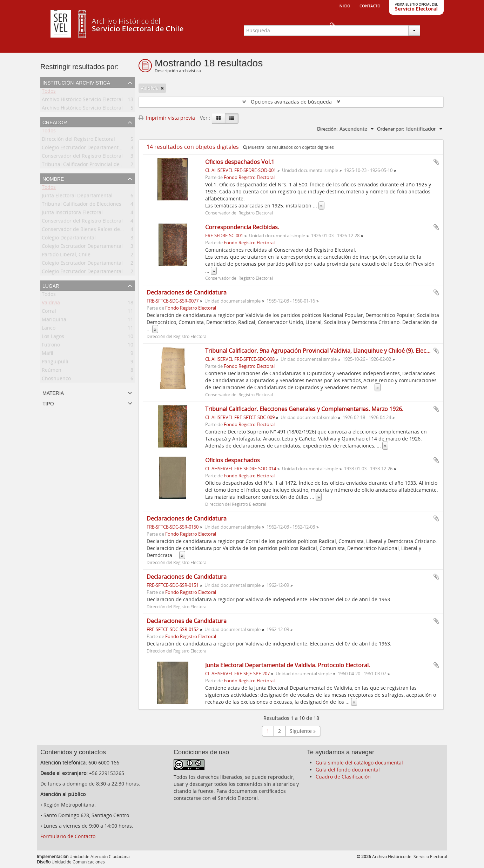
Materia (53, 392)
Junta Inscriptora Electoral (72, 214)
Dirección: (327, 129)
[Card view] (219, 118)
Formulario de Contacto (68, 836)
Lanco (49, 329)
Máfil (48, 354)
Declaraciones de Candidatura (187, 292)
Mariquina (54, 321)
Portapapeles (432, 27)
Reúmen (52, 371)
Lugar (51, 285)
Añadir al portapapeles (436, 162)
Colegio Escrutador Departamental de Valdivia (96, 149)
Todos (49, 92)
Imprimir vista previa (167, 118)
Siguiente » (303, 731)
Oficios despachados (233, 460)
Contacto (370, 5)
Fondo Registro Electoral (249, 177)
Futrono (51, 346)
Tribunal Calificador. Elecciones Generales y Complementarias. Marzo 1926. (304, 409)
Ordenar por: (391, 129)
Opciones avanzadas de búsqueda (291, 102)
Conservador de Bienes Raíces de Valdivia (91, 230)
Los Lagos (53, 337)
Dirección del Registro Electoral (78, 140)
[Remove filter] (162, 88)
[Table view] (232, 118)
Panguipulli (55, 363)
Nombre (53, 178)
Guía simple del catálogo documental (359, 763)
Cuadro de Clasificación (343, 777)
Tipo (48, 403)
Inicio (344, 5)
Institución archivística (76, 82)
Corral (49, 312)
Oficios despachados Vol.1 (240, 162)
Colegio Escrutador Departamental (82, 247)
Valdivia (51, 304)
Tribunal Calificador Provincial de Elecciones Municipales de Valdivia (122, 165)
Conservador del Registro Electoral (82, 157)
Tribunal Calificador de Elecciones (82, 205)
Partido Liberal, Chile (66, 256)
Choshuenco (56, 380)
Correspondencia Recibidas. (242, 227)
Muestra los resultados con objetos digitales (288, 147)
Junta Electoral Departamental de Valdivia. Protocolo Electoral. (288, 665)
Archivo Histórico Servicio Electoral (82, 101)
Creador (55, 122)
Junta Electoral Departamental (77, 197)
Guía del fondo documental (348, 770)
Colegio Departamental (69, 239)
